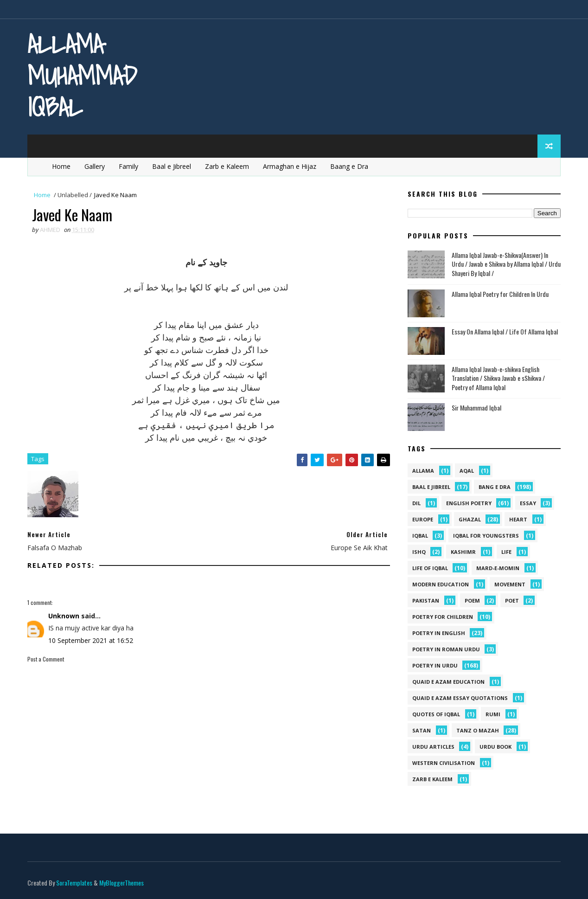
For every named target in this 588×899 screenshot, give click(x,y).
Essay (528, 503)
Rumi (493, 714)
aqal (467, 471)
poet (512, 600)
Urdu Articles (433, 747)
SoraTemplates (74, 883)
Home (61, 166)
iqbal (420, 536)
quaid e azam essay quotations (460, 698)
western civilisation (444, 763)
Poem (472, 600)
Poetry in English (439, 633)
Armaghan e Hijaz (290, 166)
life (506, 552)
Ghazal (470, 519)
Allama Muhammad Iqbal (82, 75)
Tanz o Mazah (478, 730)
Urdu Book (495, 747)
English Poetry (469, 503)
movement (510, 584)
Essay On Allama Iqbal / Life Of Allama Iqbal (505, 331)
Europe (423, 519)
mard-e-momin (498, 568)
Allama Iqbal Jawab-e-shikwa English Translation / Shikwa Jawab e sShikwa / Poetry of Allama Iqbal (498, 378)
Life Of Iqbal (430, 568)
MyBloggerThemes (121, 883)
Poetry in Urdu (435, 665)
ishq (419, 552)
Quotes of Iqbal (436, 714)
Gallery (95, 166)
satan (422, 730)
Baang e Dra (349, 166)
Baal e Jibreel (172, 166)
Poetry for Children (443, 617)
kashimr (463, 552)
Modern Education (441, 584)
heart (518, 519)
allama (423, 471)
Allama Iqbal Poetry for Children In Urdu (500, 294)
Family (128, 166)
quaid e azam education (448, 682)
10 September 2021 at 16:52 (91, 640)
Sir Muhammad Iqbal (476, 408)
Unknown (64, 616)
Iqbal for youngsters (486, 536)
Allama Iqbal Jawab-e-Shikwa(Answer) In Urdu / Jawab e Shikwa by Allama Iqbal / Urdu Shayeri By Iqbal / (506, 264)
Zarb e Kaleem (227, 166)
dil (416, 503)
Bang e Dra (495, 487)
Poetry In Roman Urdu (446, 649)
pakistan (426, 600)
